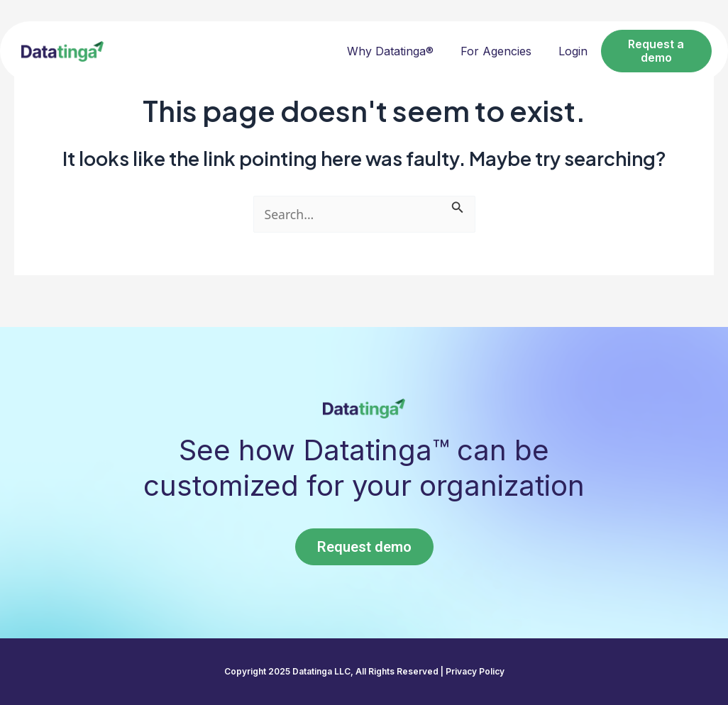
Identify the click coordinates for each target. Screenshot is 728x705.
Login (573, 51)
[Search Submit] (460, 205)
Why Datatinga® (390, 51)
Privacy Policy (475, 671)
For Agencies (496, 51)
